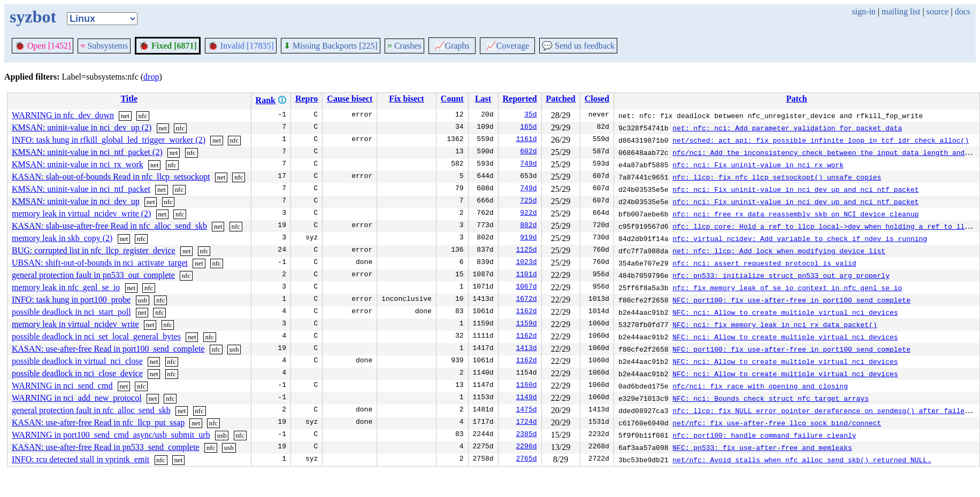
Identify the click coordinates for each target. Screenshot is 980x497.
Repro (307, 99)
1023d (527, 263)
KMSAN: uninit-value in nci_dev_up (76, 201)
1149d (527, 398)
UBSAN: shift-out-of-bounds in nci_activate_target (100, 263)
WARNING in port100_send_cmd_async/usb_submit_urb (111, 435)
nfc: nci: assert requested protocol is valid (764, 263)
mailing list (901, 11)
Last (483, 99)
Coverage (507, 46)
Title (129, 99)
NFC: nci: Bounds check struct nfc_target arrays (771, 398)
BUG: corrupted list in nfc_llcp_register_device (94, 250)
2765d (527, 460)
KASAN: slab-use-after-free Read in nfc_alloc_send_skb (109, 226)
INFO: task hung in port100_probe (71, 300)
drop (151, 77)
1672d (527, 300)
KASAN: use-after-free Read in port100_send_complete (108, 349)
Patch (797, 99)
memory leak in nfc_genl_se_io (66, 287)
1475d (527, 410)
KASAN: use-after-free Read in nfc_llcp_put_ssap (98, 422)
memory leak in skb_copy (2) (62, 238)
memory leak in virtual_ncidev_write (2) (81, 213)
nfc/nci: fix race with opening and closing (760, 386)
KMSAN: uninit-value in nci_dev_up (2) (82, 127)
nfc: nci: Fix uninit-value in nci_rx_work (758, 165)
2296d (527, 447)
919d (528, 238)
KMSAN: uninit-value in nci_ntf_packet (81, 189)
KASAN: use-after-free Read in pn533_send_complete (106, 447)
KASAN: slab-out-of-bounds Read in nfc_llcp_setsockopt (111, 177)
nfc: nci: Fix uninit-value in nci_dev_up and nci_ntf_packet (795, 189)
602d (528, 152)
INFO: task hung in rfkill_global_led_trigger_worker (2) (109, 140)
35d (530, 115)
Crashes (404, 46)
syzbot (33, 17)
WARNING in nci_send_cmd (62, 386)
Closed (597, 99)
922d (528, 214)
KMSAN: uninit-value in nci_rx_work (78, 164)
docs (963, 11)
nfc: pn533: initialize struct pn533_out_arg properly (781, 275)
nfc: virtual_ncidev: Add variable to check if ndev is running (800, 238)
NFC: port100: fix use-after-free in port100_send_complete (791, 300)
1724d (527, 423)
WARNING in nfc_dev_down (63, 115)
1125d (527, 251)
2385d (527, 435)
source (938, 11)
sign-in (863, 11)
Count (452, 99)
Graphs (452, 46)
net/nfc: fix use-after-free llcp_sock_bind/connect (777, 423)
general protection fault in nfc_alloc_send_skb (91, 410)
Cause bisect (350, 99)
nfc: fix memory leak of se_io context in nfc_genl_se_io (787, 288)
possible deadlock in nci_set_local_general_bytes (96, 336)
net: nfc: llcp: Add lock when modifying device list (779, 251)
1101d (527, 275)
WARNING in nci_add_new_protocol (77, 398)
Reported (520, 99)
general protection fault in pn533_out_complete (93, 275)
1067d (527, 288)
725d (528, 201)
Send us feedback (578, 46)
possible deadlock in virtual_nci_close (77, 361)
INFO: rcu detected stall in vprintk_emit (81, 459)
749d (528, 165)
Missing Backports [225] (331, 46)
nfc (143, 116)
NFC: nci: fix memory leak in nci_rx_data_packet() (775, 324)
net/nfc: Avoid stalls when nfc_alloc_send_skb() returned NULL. (802, 460)
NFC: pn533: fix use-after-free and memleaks (762, 447)
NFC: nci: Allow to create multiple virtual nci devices (785, 312)
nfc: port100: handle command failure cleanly (764, 435)
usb (142, 300)
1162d (527, 312)
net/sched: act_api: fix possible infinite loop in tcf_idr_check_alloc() (821, 140)
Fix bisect (406, 99)
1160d (527, 386)
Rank (266, 100)
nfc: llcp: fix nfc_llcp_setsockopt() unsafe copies (777, 177)
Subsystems (104, 46)
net (125, 116)
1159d (527, 324)
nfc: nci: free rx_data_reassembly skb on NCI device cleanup (795, 214)
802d (528, 226)
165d (528, 128)
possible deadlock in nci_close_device (77, 373)
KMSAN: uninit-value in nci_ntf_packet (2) (87, 152)
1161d (527, 140)
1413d (527, 349)
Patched (561, 99)
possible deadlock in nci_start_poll (71, 312)
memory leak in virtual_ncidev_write (75, 324)
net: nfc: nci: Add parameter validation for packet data (787, 128)
